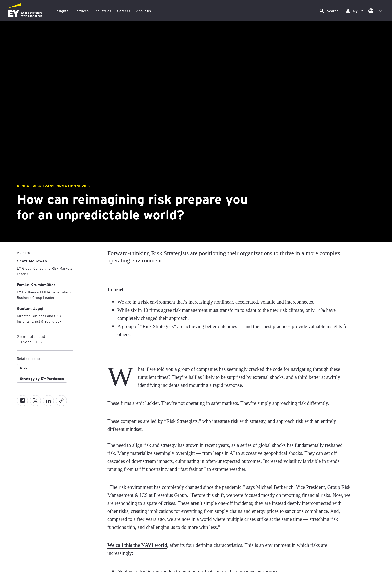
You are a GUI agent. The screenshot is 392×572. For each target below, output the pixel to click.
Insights (62, 11)
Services (82, 11)
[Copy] (61, 401)
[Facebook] (22, 401)
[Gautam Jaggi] (30, 308)
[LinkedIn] (48, 401)
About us (144, 11)
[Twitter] (35, 401)
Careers (124, 11)
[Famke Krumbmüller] (36, 284)
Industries (103, 11)
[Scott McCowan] (32, 261)
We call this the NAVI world (137, 545)
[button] (375, 11)
